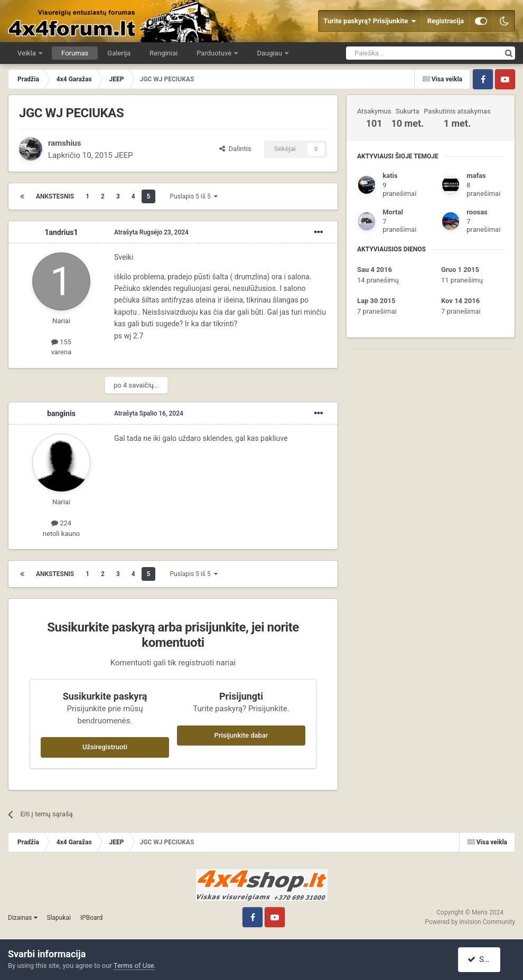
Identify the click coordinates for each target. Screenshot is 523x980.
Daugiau (270, 53)
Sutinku (485, 959)
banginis (61, 413)
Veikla (27, 53)
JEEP (124, 155)
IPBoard (91, 918)
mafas (476, 176)
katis (390, 176)
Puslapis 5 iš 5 (193, 196)
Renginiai (164, 53)
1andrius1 (61, 232)
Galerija (119, 53)
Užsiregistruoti (105, 747)
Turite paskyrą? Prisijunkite (370, 21)
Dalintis (235, 149)
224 (61, 523)
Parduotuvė (215, 53)
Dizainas (23, 918)
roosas (477, 212)
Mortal (393, 212)
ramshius (64, 143)
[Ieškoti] (396, 53)
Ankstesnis (55, 196)
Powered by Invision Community (470, 922)
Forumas (75, 53)
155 (61, 342)
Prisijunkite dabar (241, 735)
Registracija (446, 21)
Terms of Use (134, 965)
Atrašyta (151, 232)
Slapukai (59, 918)
